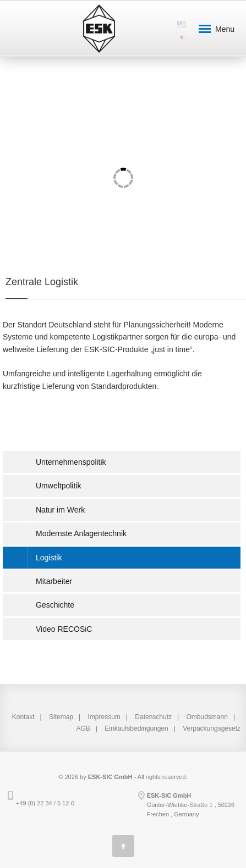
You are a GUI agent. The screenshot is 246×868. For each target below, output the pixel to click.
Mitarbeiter (54, 581)
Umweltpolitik (58, 486)
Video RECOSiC (64, 629)
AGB (83, 728)
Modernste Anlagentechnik (81, 533)
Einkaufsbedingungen (136, 728)
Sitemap (61, 717)
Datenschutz (153, 717)
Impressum (104, 717)
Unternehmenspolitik (71, 462)
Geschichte (55, 605)
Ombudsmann (207, 717)
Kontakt (23, 717)
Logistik (49, 558)
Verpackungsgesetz (212, 728)
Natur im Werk (60, 510)
